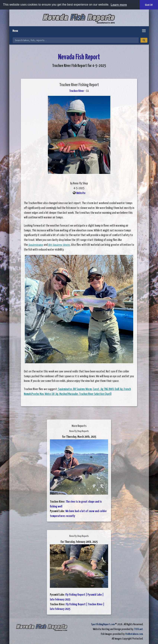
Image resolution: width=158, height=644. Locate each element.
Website (81, 193)
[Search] (144, 40)
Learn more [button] (119, 5)
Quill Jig (118, 389)
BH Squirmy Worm (59, 245)
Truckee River (77, 91)
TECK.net (138, 629)
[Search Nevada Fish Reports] (76, 40)
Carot (96, 389)
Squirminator (35, 245)
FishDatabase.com (134, 634)
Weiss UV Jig (51, 394)
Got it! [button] (149, 5)
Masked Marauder (68, 394)
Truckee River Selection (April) (95, 394)
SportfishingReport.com (103, 624)
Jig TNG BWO (107, 389)
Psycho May (37, 394)
